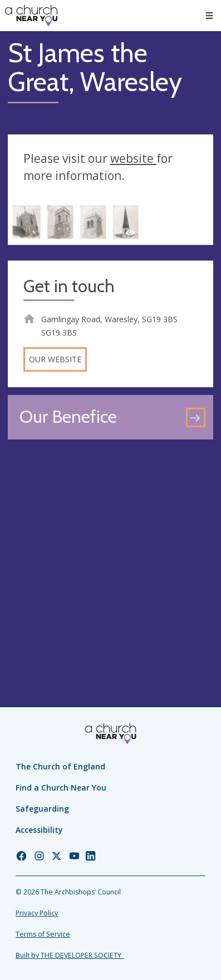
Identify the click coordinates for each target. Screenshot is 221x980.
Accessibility (39, 830)
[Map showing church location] (110, 550)
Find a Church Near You (61, 787)
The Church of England (60, 766)
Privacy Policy (37, 913)
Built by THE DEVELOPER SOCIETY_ (70, 955)
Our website (55, 359)
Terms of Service (43, 934)
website (133, 158)
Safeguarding (42, 809)
